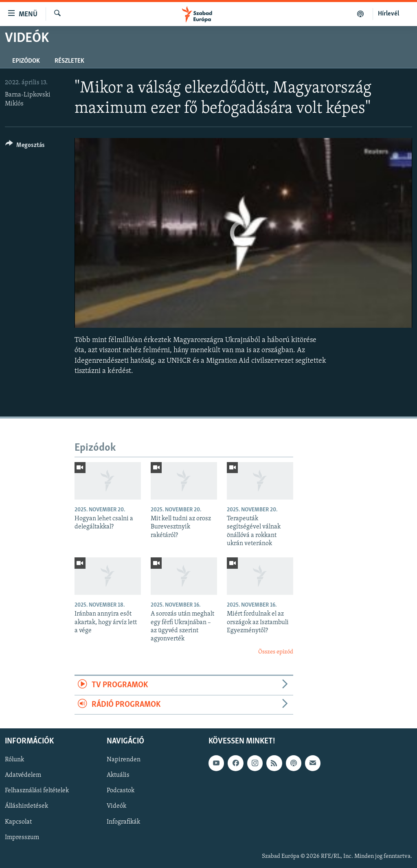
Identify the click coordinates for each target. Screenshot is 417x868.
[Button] (25, 146)
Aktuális (118, 775)
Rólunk (14, 760)
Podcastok (121, 791)
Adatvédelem (23, 775)
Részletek (69, 61)
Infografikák (123, 822)
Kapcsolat (18, 822)
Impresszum (22, 837)
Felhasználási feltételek (37, 791)
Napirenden (124, 760)
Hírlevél (388, 14)
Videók (116, 806)
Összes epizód (276, 652)
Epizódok (26, 61)
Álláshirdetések (26, 806)
